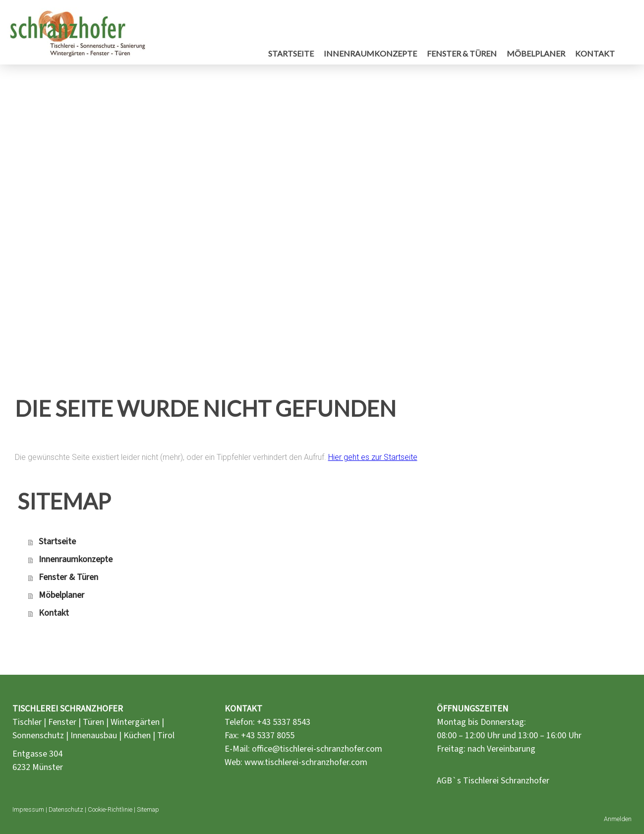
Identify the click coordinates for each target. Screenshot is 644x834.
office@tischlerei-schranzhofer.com (317, 749)
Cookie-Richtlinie (110, 809)
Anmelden (618, 819)
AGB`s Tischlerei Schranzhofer (493, 781)
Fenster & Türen (462, 53)
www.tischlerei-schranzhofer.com (306, 762)
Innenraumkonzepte (370, 53)
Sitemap (148, 809)
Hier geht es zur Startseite (373, 457)
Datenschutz (66, 809)
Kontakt (595, 53)
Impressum (28, 809)
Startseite (291, 53)
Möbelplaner (536, 53)
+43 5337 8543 (284, 722)
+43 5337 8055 (268, 736)
